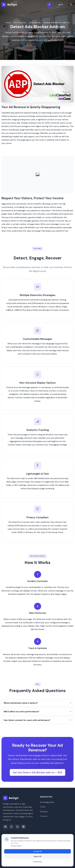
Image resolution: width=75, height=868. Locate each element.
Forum (43, 807)
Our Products (20, 23)
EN (62, 5)
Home (8, 23)
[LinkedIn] (23, 827)
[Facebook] (5, 827)
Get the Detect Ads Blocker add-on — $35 (37, 773)
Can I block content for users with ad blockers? (37, 721)
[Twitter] (11, 827)
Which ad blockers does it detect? (37, 704)
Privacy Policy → (17, 846)
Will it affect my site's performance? (37, 713)
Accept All (37, 851)
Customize (37, 862)
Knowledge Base (47, 802)
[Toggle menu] (71, 5)
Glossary (44, 812)
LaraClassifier (35, 23)
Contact (44, 816)
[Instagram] (17, 827)
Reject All (37, 856)
